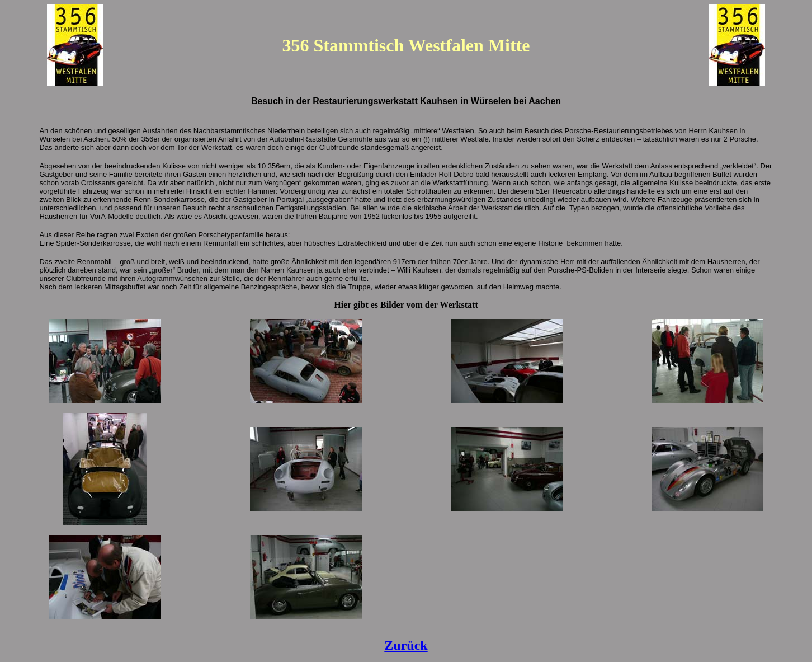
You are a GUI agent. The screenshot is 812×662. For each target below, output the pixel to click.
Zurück (406, 645)
